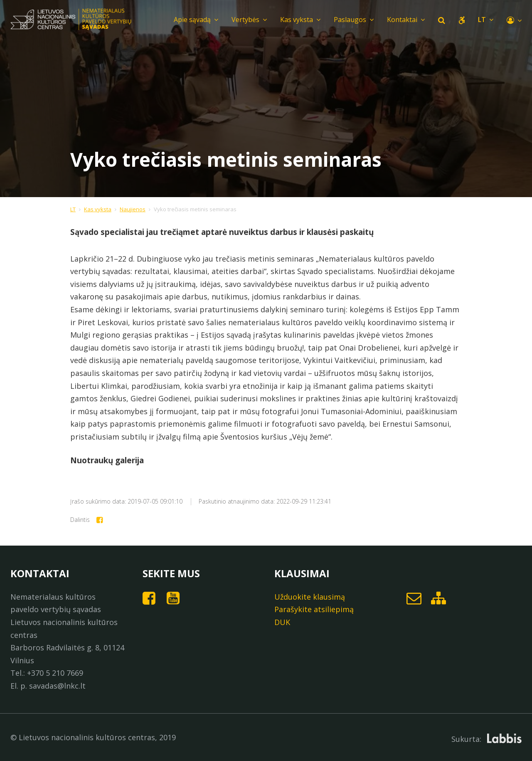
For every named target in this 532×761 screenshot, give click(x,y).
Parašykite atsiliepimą (314, 609)
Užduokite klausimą (310, 597)
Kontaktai (406, 20)
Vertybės (249, 20)
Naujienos (133, 209)
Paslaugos (354, 20)
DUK (282, 622)
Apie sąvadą (196, 20)
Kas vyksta (300, 20)
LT (73, 209)
